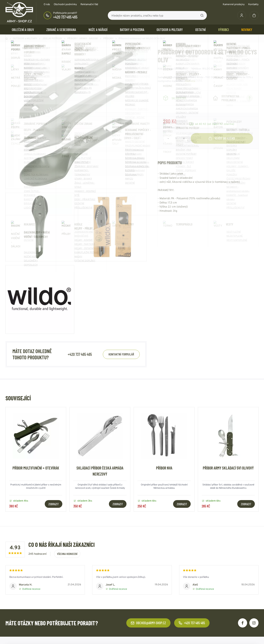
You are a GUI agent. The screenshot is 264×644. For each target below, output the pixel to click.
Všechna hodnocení (67, 554)
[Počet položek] (176, 138)
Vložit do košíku (222, 138)
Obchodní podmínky (65, 4)
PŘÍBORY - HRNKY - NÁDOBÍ (83, 38)
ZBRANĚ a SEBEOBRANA (61, 30)
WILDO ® (208, 69)
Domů (7, 38)
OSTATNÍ (200, 30)
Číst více (190, 81)
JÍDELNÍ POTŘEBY (52, 38)
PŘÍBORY (108, 38)
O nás (47, 4)
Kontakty (253, 4)
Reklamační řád (89, 4)
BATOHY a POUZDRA (132, 30)
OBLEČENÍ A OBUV (23, 30)
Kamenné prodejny (234, 4)
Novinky (247, 30)
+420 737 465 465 (65, 17)
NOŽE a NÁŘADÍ (98, 30)
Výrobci (223, 30)
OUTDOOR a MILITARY (170, 30)
